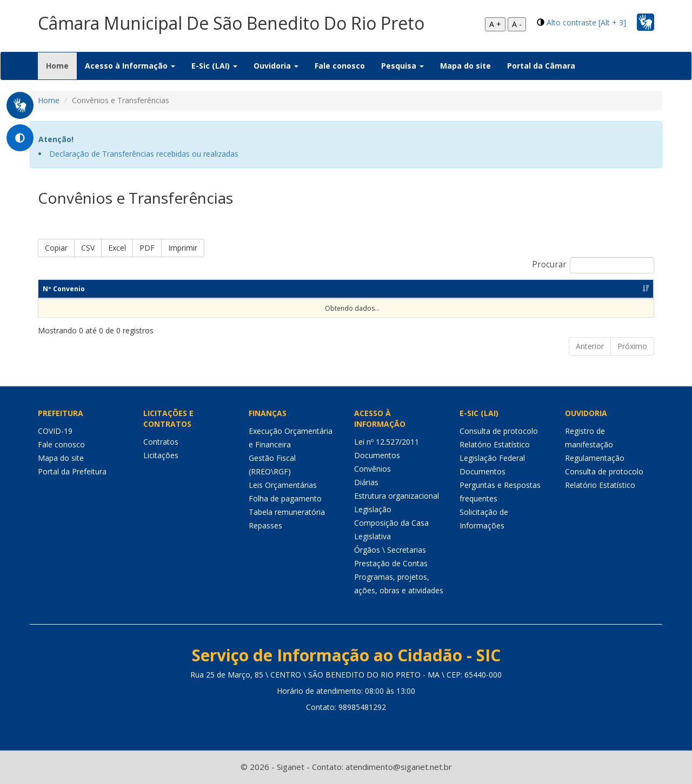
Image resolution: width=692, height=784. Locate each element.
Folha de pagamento (285, 498)
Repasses (265, 525)
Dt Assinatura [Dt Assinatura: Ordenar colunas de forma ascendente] (150, 289)
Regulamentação (595, 458)
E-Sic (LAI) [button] (214, 66)
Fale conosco (340, 66)
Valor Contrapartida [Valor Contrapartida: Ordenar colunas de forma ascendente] (548, 289)
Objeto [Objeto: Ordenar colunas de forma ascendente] (230, 289)
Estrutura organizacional (397, 496)
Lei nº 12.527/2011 (387, 442)
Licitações (161, 455)
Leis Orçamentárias (283, 485)
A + (495, 24)
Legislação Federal (492, 458)
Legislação (373, 509)
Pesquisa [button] (402, 66)
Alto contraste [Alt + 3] (586, 22)
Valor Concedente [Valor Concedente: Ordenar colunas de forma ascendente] (432, 289)
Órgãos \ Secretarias (390, 550)
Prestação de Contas (391, 563)
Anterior (590, 346)
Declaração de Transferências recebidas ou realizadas (144, 154)
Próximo (632, 346)
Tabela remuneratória (287, 512)
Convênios (372, 469)
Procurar (593, 265)
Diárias (366, 482)
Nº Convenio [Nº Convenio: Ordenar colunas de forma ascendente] (64, 289)
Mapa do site (465, 66)
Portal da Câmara (541, 66)
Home (61, 65)
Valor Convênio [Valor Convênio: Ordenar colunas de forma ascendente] (327, 289)
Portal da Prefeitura (72, 471)
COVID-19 (55, 431)
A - (517, 24)
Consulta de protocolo (499, 431)
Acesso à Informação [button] (130, 66)
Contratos (161, 442)
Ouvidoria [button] (276, 66)
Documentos (377, 455)
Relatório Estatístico (495, 444)
